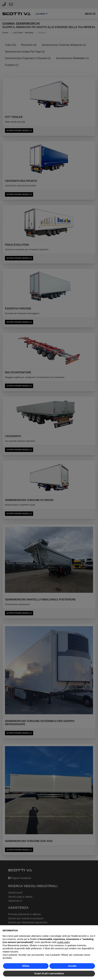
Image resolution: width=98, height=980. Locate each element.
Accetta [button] (72, 966)
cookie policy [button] (63, 942)
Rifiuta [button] (26, 966)
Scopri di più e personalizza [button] (49, 973)
